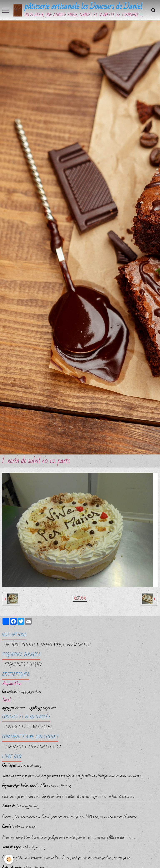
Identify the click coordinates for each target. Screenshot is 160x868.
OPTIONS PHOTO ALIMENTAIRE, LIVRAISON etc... (48, 645)
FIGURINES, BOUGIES (24, 665)
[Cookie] (9, 859)
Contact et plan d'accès (28, 727)
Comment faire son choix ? (32, 747)
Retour (80, 599)
